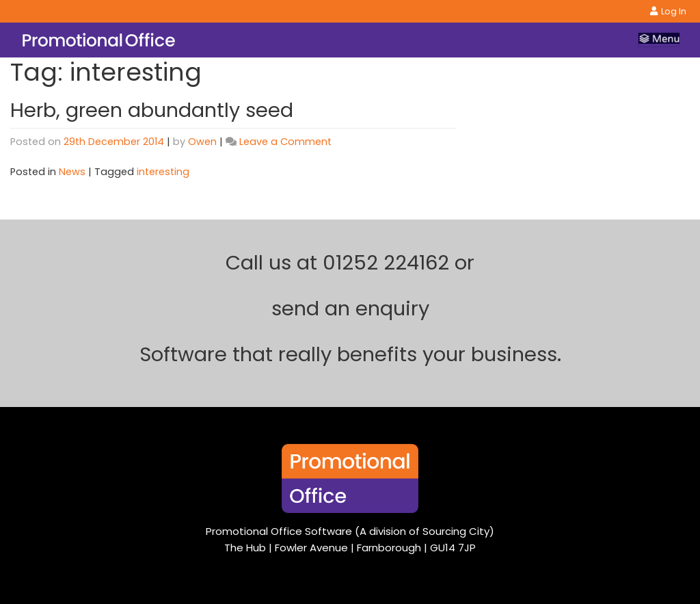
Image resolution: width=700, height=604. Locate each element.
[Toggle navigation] (659, 40)
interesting (163, 172)
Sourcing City (456, 531)
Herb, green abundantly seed (152, 110)
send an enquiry (350, 308)
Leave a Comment (285, 142)
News (72, 172)
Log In (668, 11)
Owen (202, 142)
